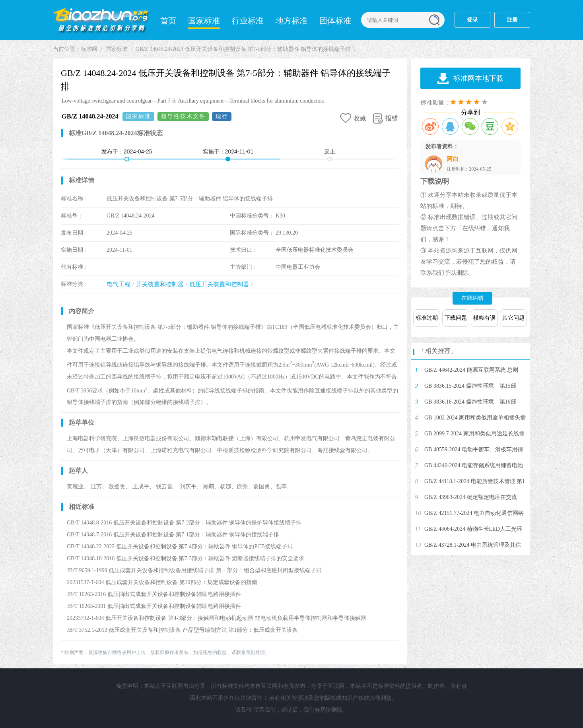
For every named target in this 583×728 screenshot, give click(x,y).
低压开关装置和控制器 (219, 284)
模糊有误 (484, 318)
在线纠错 (472, 298)
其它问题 (513, 318)
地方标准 (291, 21)
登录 (472, 20)
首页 (168, 21)
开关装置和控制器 (160, 284)
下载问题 (456, 318)
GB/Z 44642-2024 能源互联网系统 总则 (471, 370)
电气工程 (119, 284)
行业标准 (248, 21)
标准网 (101, 20)
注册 (512, 20)
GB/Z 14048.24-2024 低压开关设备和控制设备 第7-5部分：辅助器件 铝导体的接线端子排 (243, 49)
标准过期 (427, 318)
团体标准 (335, 21)
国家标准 (204, 21)
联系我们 (264, 710)
